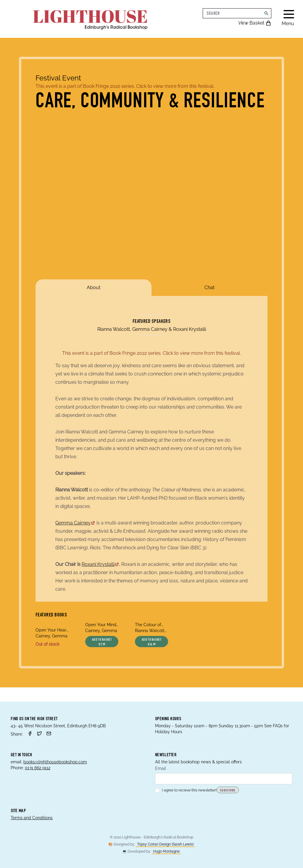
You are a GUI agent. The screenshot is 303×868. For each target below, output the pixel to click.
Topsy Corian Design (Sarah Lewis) (165, 844)
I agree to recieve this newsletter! (186, 790)
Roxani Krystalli (100, 564)
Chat (209, 288)
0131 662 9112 (38, 768)
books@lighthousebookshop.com (55, 762)
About (94, 288)
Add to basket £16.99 (151, 642)
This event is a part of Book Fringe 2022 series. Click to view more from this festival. (125, 86)
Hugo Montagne (166, 851)
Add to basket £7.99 (102, 642)
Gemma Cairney (75, 523)
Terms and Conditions (32, 818)
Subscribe (228, 791)
